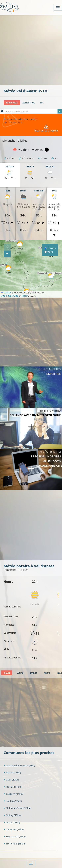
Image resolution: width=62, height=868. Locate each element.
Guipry (12, 815)
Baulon (13, 801)
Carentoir (14, 829)
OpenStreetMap (10, 296)
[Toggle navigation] (58, 8)
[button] (9, 270)
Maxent (12, 773)
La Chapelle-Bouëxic (19, 765)
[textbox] (33, 112)
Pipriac (13, 787)
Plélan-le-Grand (17, 808)
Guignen (13, 794)
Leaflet (6, 293)
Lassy (12, 822)
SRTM (25, 296)
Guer (11, 780)
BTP (41, 103)
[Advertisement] (31, 50)
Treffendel (15, 844)
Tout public (12, 103)
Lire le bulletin (13, 123)
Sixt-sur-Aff (15, 837)
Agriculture (29, 103)
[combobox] (33, 111)
